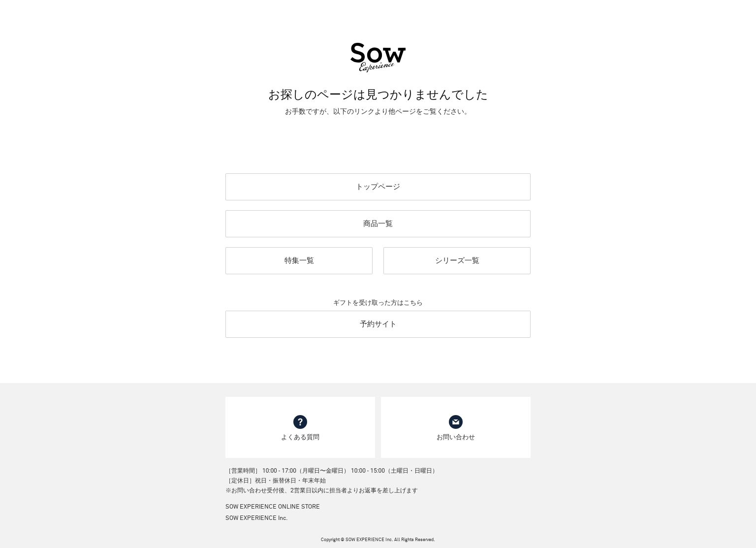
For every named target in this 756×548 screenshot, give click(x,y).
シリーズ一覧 (457, 260)
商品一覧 (378, 224)
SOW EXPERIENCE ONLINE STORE (273, 507)
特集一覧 (299, 260)
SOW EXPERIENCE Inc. (257, 518)
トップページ (378, 187)
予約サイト (378, 324)
